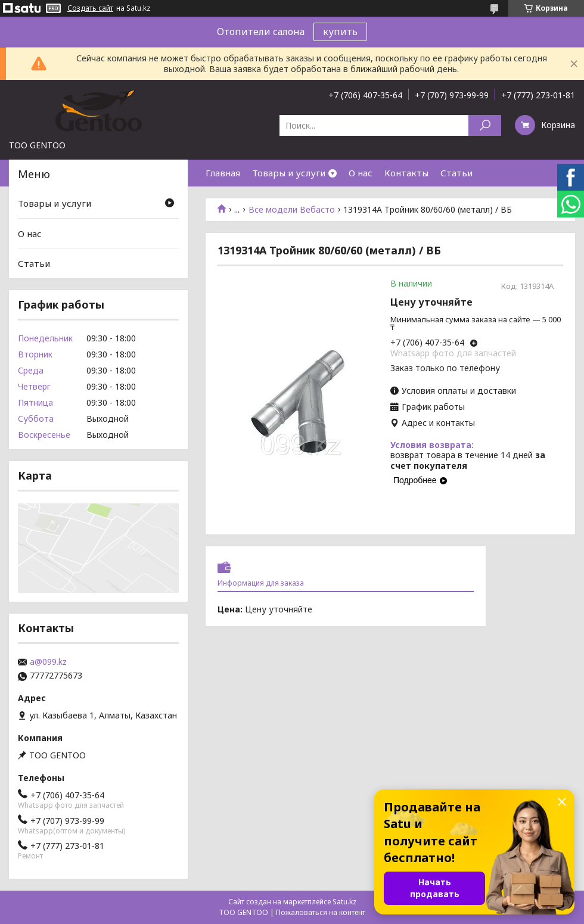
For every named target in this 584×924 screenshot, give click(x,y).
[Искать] (485, 125)
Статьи (456, 173)
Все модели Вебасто (292, 210)
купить (340, 32)
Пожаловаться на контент (321, 912)
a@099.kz (48, 662)
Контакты (406, 173)
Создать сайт (90, 8)
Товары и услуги (289, 173)
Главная (223, 173)
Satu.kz (344, 902)
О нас (361, 173)
